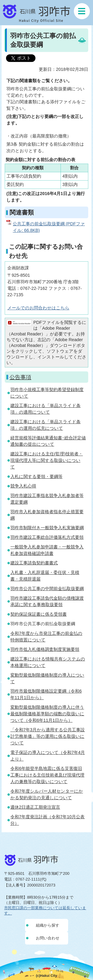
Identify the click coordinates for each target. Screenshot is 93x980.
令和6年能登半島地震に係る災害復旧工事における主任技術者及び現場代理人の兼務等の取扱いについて (47, 775)
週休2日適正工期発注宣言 (35, 807)
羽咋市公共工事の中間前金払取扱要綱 (47, 589)
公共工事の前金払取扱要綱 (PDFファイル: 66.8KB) (49, 227)
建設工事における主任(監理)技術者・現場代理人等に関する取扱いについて (47, 460)
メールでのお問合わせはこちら (38, 308)
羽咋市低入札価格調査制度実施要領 (45, 649)
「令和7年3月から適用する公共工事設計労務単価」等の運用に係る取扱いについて (48, 736)
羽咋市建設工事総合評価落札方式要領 (47, 537)
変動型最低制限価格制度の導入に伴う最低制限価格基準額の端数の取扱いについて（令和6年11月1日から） (47, 714)
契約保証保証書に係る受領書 (39, 614)
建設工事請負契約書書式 (34, 563)
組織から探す (48, 925)
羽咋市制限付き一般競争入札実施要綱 (47, 528)
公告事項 (20, 377)
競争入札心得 (23, 486)
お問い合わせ (48, 938)
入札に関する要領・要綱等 (36, 476)
